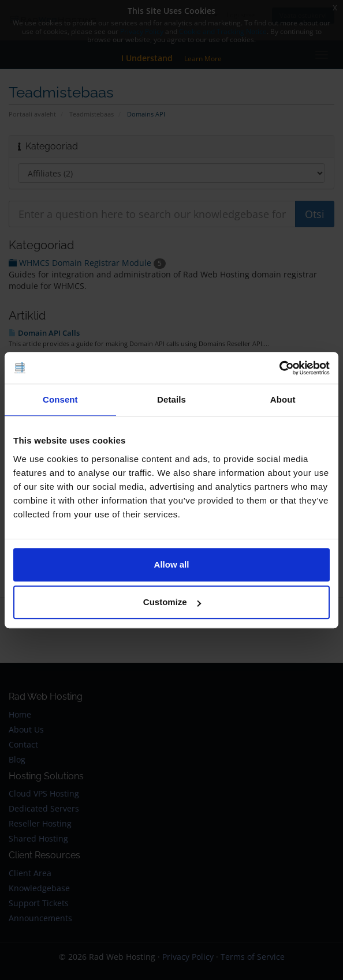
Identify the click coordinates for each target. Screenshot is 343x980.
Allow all (172, 564)
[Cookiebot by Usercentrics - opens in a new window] (279, 368)
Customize (172, 602)
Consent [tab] (60, 399)
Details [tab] (171, 399)
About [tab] (283, 399)
